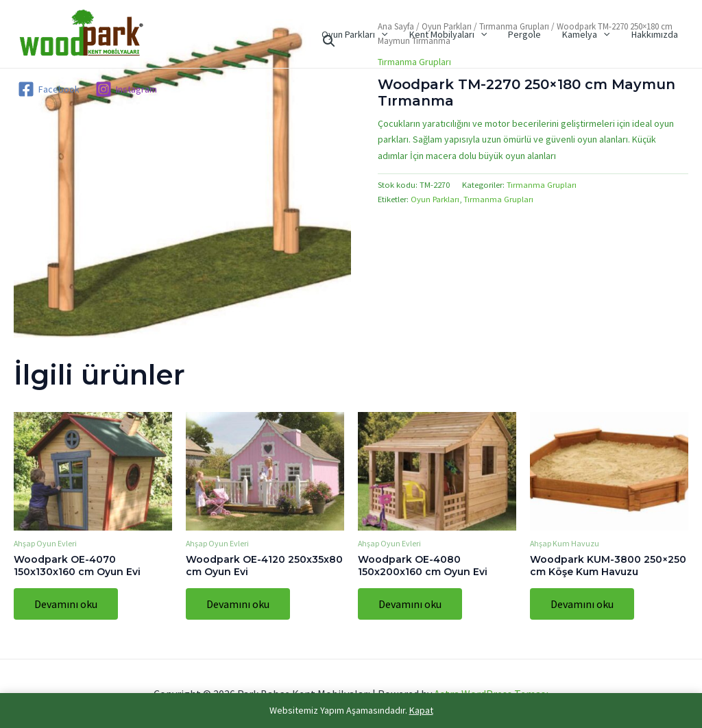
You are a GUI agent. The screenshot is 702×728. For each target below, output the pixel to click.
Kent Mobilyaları (455, 34)
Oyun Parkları (364, 34)
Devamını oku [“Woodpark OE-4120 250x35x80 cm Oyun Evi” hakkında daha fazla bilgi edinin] (238, 604)
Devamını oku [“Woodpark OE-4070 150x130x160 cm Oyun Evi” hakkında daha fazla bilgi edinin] (66, 604)
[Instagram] (126, 89)
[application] (391, 34)
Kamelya (589, 34)
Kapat (421, 710)
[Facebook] (48, 89)
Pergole (530, 34)
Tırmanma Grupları (542, 185)
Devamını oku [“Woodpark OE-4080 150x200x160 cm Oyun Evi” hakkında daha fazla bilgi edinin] (410, 604)
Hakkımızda (655, 34)
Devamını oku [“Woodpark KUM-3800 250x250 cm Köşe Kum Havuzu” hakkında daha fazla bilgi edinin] (582, 604)
